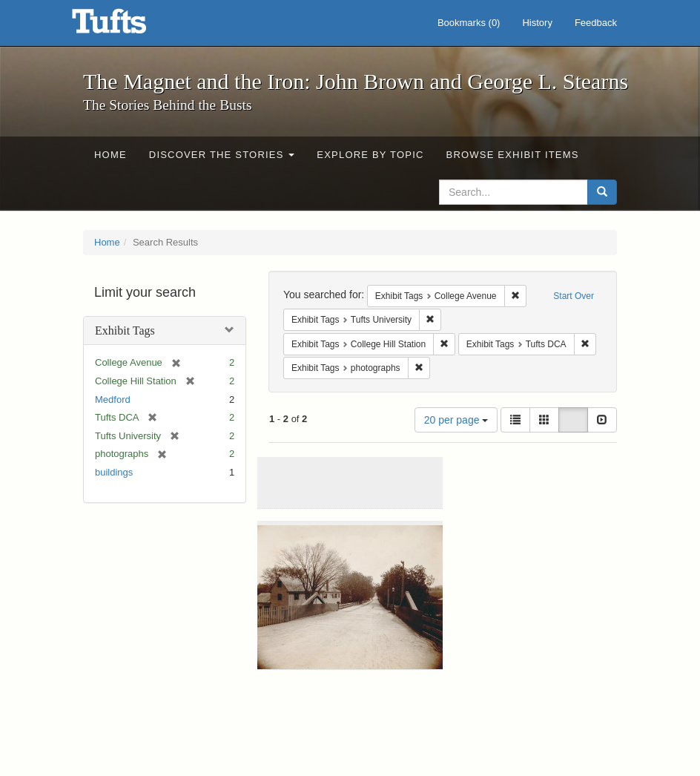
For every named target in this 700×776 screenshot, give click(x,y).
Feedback (596, 23)
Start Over (574, 296)
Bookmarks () (469, 23)
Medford (113, 399)
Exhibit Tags (125, 331)
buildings (114, 472)
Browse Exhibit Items (513, 155)
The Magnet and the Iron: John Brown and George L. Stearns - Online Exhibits (128, 26)
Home (110, 155)
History (537, 23)
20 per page (456, 420)
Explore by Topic (370, 155)
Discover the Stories (222, 155)
